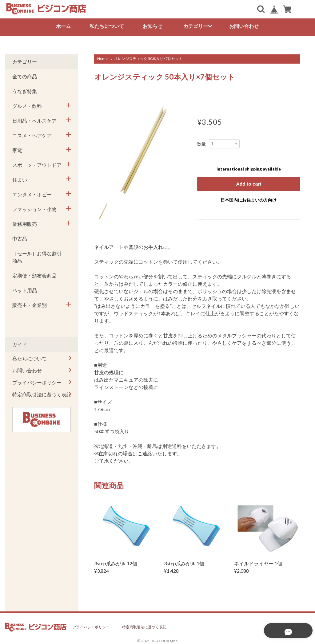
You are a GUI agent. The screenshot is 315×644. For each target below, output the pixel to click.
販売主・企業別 (30, 304)
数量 (201, 143)
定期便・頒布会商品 (34, 275)
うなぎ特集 (25, 90)
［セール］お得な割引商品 (37, 256)
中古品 (20, 238)
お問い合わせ (244, 26)
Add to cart (249, 183)
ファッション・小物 (34, 208)
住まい (20, 179)
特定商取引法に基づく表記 (42, 394)
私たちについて (107, 26)
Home (102, 58)
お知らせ (153, 26)
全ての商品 (25, 76)
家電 (17, 149)
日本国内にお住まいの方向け (249, 199)
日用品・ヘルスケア (34, 120)
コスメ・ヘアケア (32, 135)
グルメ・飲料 (27, 105)
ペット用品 (25, 290)
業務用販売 (25, 223)
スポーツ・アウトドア (37, 164)
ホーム (63, 26)
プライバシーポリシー (37, 382)
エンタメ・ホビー (32, 194)
